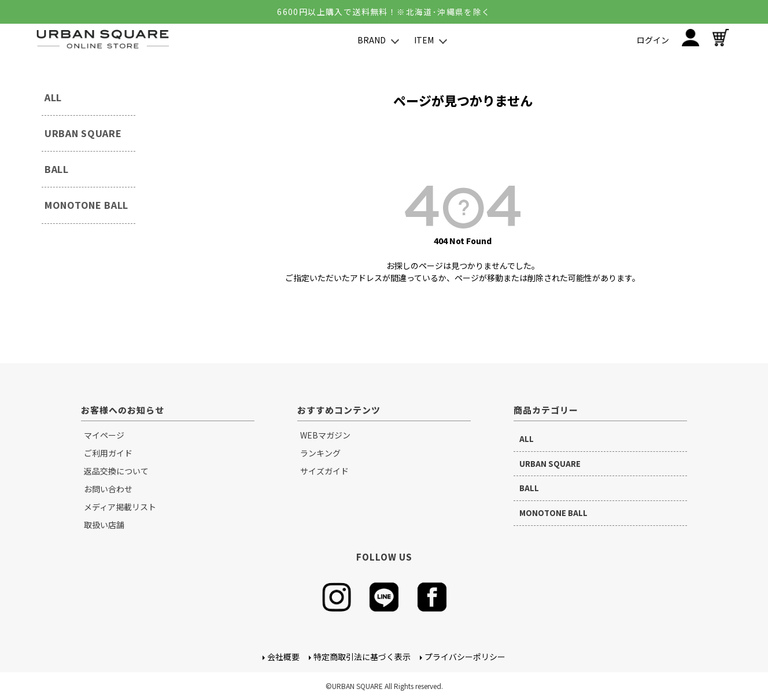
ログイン (653, 40)
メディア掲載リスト (120, 507)
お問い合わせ (108, 489)
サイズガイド (324, 471)
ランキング (320, 453)
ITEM (424, 40)
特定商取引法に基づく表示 (362, 657)
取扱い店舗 (104, 525)
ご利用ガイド (108, 453)
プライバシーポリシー (465, 657)
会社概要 (283, 657)
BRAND (372, 40)
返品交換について (116, 471)
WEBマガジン (325, 435)
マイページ (104, 435)
